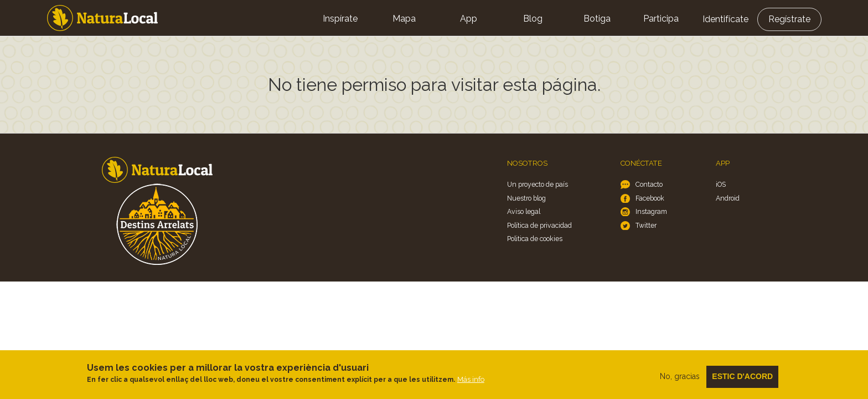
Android (728, 198)
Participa (661, 19)
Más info (471, 384)
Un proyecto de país (538, 184)
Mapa (404, 19)
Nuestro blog (526, 198)
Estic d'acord (742, 380)
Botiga (597, 19)
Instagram (651, 211)
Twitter (646, 225)
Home (102, 18)
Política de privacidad (539, 225)
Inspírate (340, 19)
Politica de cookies (535, 239)
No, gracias (680, 380)
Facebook (650, 198)
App (469, 19)
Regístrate (789, 19)
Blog (533, 19)
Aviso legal (524, 211)
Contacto (649, 184)
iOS (721, 184)
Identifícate (725, 19)
